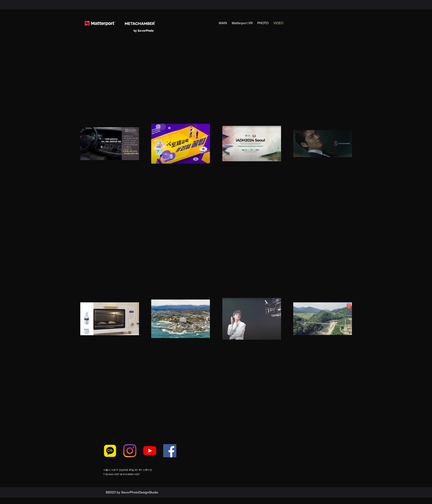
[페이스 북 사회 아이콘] (170, 451)
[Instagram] (130, 451)
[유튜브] (150, 451)
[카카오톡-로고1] (110, 451)
